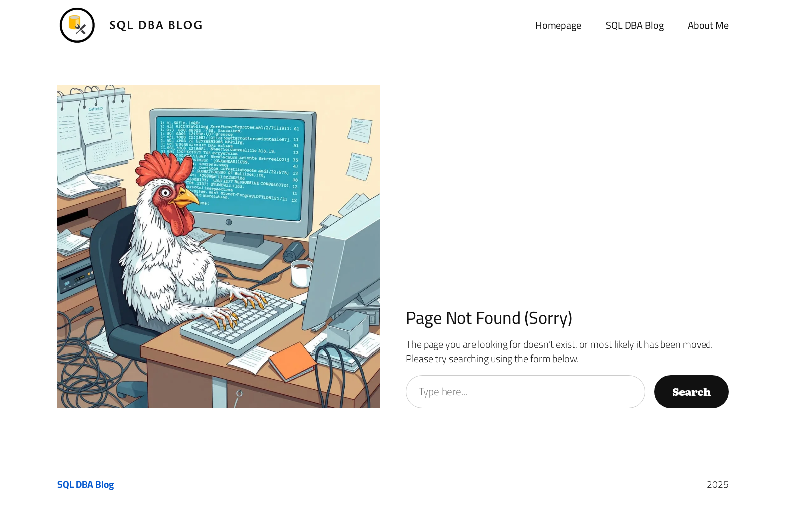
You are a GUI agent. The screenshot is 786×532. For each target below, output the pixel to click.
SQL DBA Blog (156, 25)
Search (692, 391)
